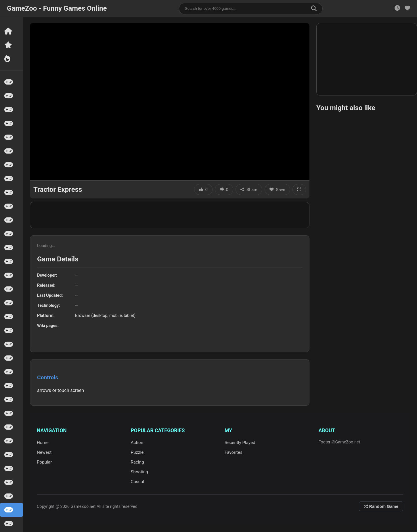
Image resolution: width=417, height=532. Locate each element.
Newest (44, 452)
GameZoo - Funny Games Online (57, 8)
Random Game (381, 506)
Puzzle (137, 452)
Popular (44, 462)
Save (277, 190)
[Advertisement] (170, 215)
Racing (137, 462)
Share (249, 190)
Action (137, 443)
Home (43, 443)
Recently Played (240, 443)
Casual (137, 482)
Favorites (234, 452)
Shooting (139, 472)
